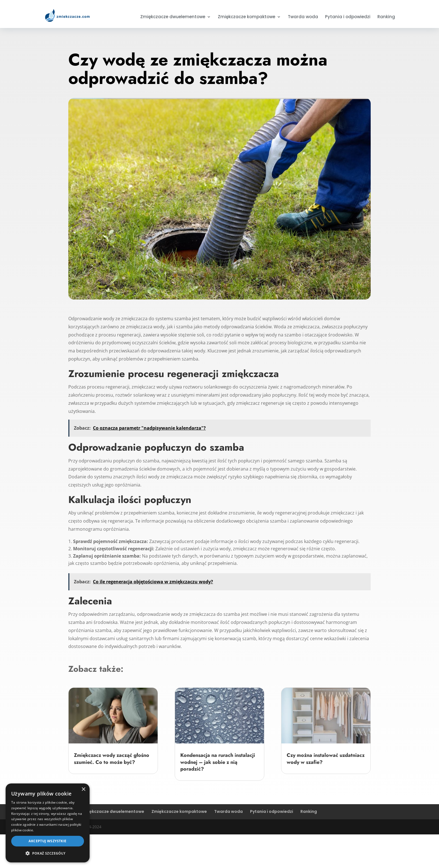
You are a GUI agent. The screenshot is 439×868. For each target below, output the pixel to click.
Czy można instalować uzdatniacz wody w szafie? (326, 759)
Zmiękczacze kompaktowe (247, 17)
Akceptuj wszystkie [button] (47, 841)
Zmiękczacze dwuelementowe (173, 17)
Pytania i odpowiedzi (348, 17)
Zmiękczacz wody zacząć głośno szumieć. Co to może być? (112, 759)
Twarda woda (303, 17)
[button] (48, 853)
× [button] (83, 789)
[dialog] (48, 823)
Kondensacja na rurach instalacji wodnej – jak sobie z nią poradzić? (218, 762)
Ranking (386, 17)
